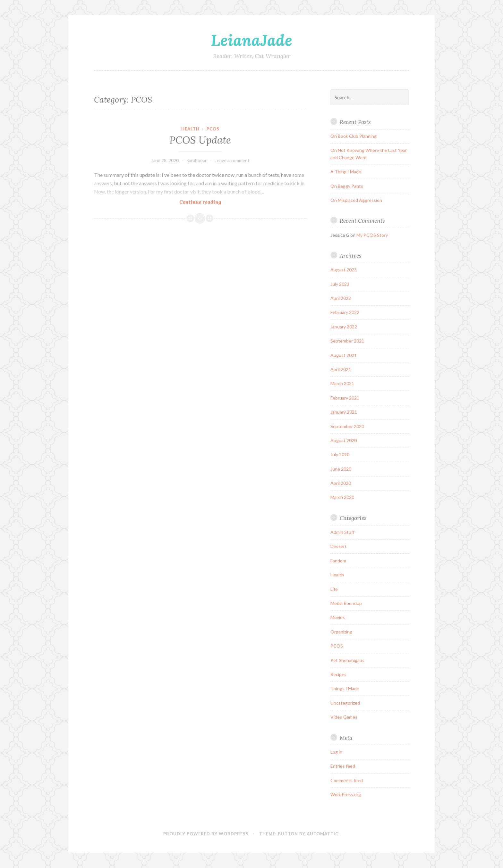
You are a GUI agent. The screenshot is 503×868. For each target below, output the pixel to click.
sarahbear (197, 160)
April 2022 (341, 298)
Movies (338, 617)
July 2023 (340, 284)
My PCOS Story (372, 235)
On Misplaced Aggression (356, 200)
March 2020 (342, 497)
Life (334, 589)
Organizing (341, 632)
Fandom (338, 561)
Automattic (323, 834)
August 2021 (344, 355)
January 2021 (344, 412)
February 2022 (345, 312)
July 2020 (340, 455)
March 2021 (342, 383)
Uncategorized (345, 703)
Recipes (338, 674)
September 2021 (347, 341)
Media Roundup (346, 603)
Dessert (339, 546)
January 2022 (344, 327)
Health (190, 129)
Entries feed (343, 766)
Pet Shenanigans (347, 660)
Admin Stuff (342, 532)
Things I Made (345, 688)
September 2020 (347, 426)
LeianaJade (251, 40)
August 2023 (344, 270)
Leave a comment (232, 160)
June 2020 (341, 469)
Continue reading (209, 202)
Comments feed (347, 780)
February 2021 (345, 398)
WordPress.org (346, 794)
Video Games (344, 717)
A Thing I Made (346, 172)
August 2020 (344, 440)
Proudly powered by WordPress (206, 834)
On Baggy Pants (347, 186)
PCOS (213, 129)
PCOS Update (200, 140)
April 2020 (341, 483)
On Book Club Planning (354, 136)
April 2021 (341, 369)
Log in (336, 752)
